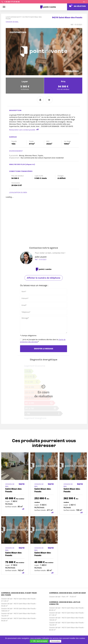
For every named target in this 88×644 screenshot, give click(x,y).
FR (85, 2)
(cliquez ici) (30, 165)
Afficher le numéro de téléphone (44, 278)
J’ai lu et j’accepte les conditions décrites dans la (43, 341)
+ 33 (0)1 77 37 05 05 (12, 2)
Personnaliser (55, 641)
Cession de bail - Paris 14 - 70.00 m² (63, 597)
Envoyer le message (44, 349)
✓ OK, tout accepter (39, 641)
